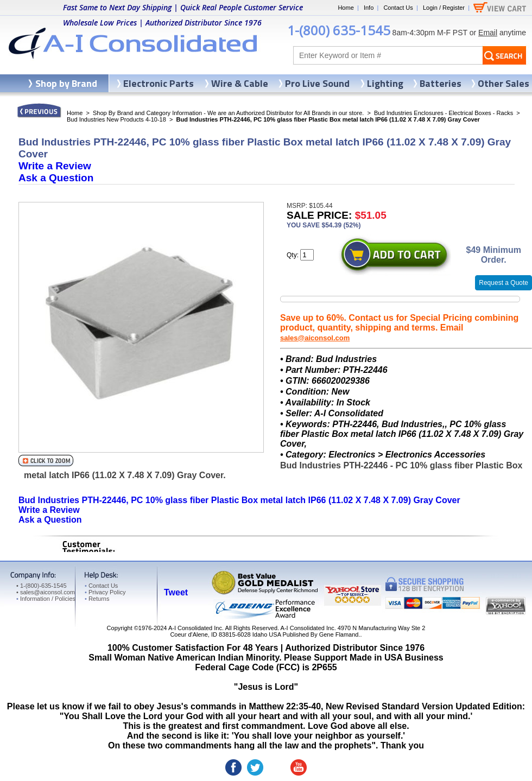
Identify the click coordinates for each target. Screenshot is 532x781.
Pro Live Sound (317, 83)
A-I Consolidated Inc (195, 628)
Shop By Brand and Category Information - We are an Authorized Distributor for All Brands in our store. (228, 113)
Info (369, 8)
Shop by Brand (66, 83)
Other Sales (503, 83)
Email (488, 33)
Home (346, 8)
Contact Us (398, 8)
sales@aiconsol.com (315, 338)
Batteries (441, 83)
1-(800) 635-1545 (339, 30)
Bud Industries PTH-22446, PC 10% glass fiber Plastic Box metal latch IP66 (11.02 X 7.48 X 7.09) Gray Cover (239, 500)
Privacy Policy (105, 592)
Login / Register (444, 8)
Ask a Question (56, 178)
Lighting (385, 83)
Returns (97, 599)
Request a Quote (503, 283)
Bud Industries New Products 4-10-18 (116, 119)
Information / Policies (46, 599)
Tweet (176, 592)
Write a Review (55, 166)
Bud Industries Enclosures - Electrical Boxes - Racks (444, 113)
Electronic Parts (159, 83)
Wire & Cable (240, 83)
